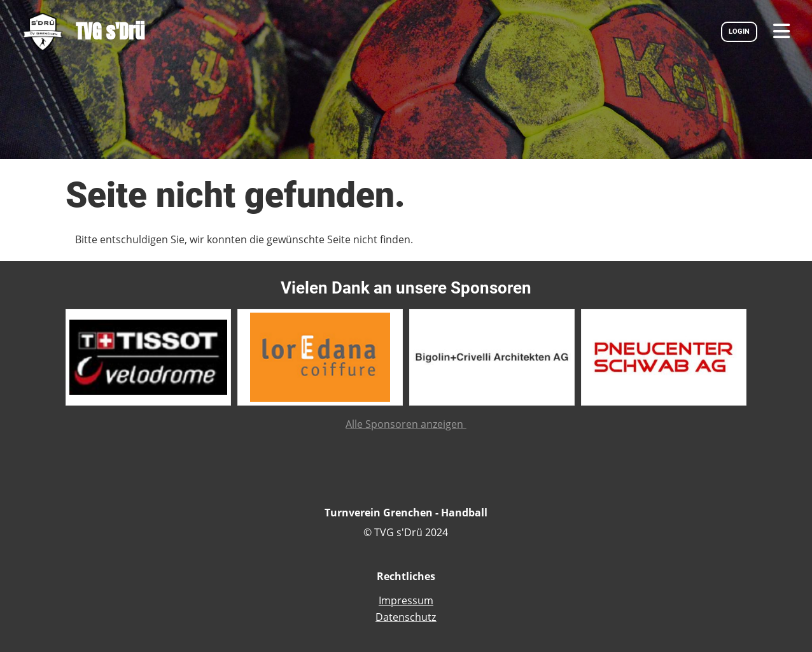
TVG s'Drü (110, 32)
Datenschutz (406, 617)
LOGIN (739, 32)
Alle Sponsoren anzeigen (406, 424)
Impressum (406, 600)
